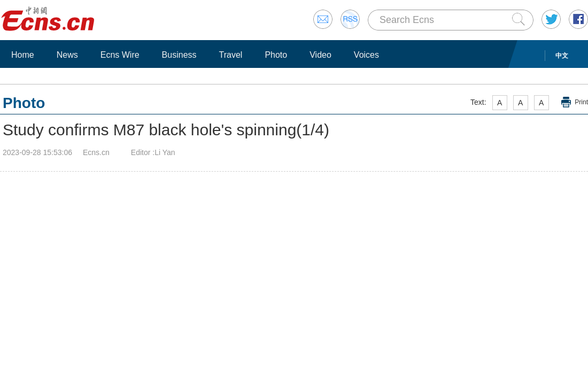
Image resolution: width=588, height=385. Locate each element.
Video (320, 55)
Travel (231, 55)
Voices (366, 55)
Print (581, 102)
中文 (562, 56)
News (67, 55)
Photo (276, 55)
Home (23, 55)
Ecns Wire (120, 55)
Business (179, 55)
